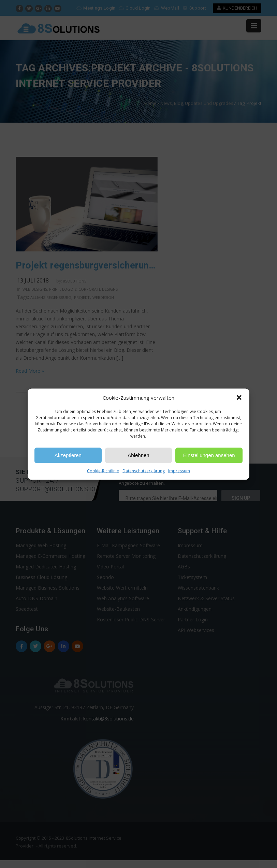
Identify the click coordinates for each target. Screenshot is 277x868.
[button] (239, 398)
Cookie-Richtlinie (103, 471)
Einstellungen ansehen (209, 455)
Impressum (179, 471)
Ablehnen (138, 455)
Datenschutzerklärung (144, 471)
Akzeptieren (68, 455)
